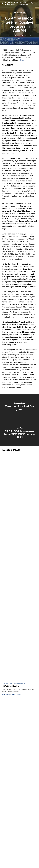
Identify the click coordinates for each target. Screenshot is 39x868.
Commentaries (7, 683)
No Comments (27, 36)
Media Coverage (19, 12)
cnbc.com (22, 60)
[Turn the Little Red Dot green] (19, 407)
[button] (36, 3)
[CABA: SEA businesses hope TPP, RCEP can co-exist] (19, 433)
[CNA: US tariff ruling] (20, 566)
